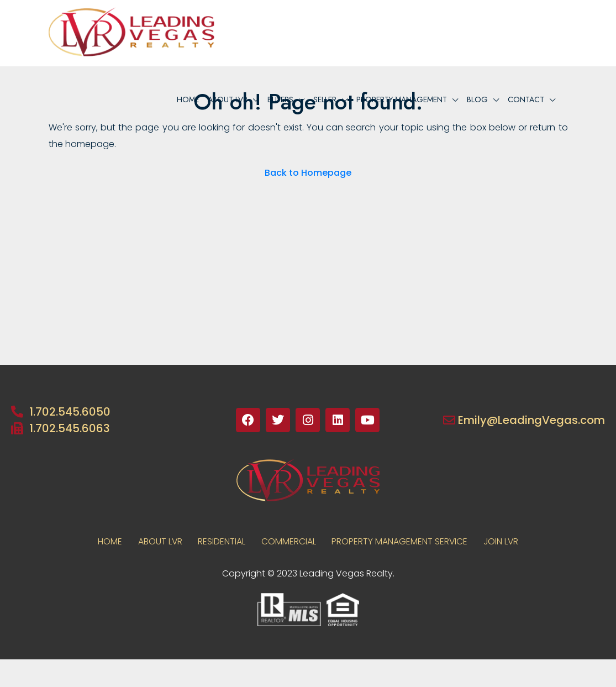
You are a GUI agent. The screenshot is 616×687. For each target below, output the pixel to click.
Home (188, 99)
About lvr (228, 99)
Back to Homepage (308, 173)
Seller (325, 99)
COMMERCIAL (289, 541)
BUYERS (280, 99)
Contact (526, 99)
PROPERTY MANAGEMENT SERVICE (401, 541)
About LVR (158, 541)
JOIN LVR (504, 541)
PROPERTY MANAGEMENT (402, 99)
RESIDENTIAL (221, 541)
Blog (477, 99)
